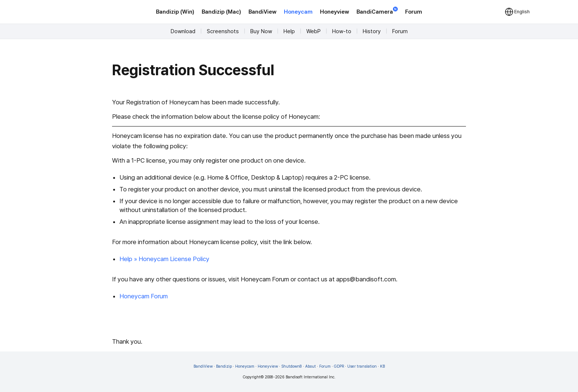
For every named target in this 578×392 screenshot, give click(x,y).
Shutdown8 (292, 366)
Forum (414, 12)
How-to (342, 31)
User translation (362, 366)
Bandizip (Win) (175, 12)
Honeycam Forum (144, 296)
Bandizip (224, 366)
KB (382, 366)
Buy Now (261, 31)
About (311, 366)
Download (183, 31)
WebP (314, 31)
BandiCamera (377, 11)
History (372, 31)
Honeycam (298, 12)
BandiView (262, 12)
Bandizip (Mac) (221, 12)
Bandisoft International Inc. (311, 377)
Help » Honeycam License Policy (164, 259)
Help (289, 31)
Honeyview (335, 12)
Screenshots (223, 31)
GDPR (339, 366)
